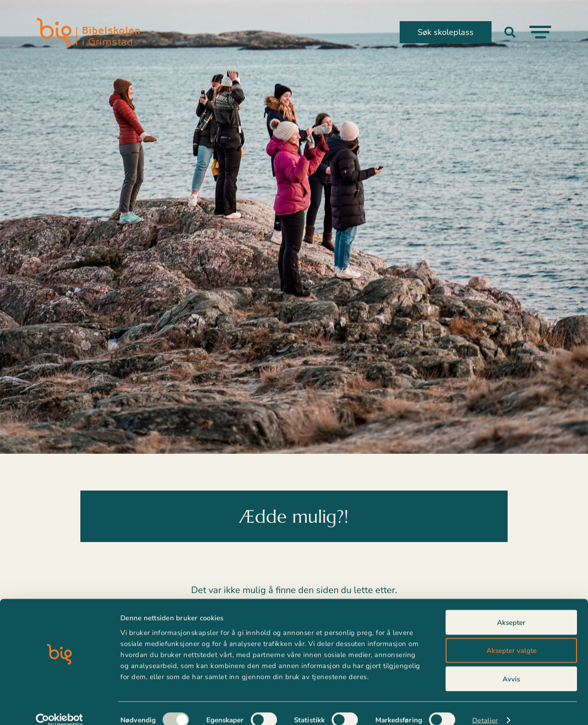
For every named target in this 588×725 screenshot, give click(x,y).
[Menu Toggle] (540, 32)
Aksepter (511, 609)
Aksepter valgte (512, 638)
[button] (510, 32)
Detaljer (485, 707)
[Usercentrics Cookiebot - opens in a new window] (59, 707)
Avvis (511, 666)
